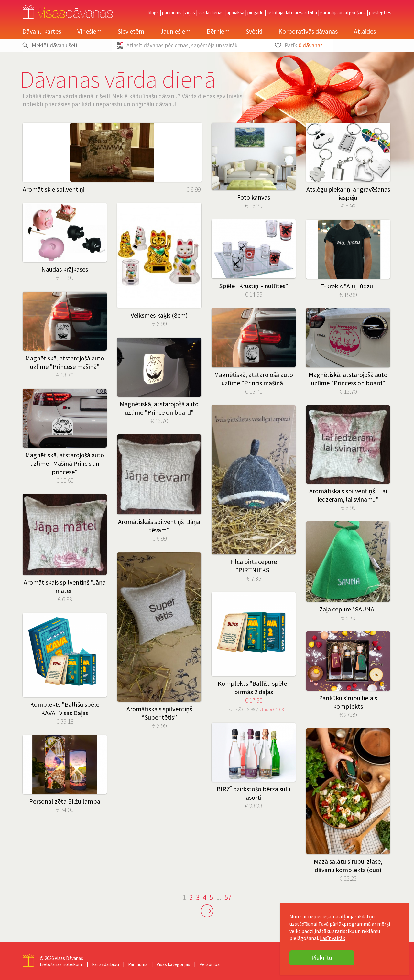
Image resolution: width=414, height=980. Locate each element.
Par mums (172, 12)
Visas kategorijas (173, 964)
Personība (209, 964)
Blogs (153, 12)
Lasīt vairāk (332, 938)
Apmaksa (235, 12)
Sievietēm (131, 31)
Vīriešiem (89, 31)
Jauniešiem (175, 31)
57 (228, 897)
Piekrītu (322, 958)
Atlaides (365, 31)
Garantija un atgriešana (343, 12)
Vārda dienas (211, 12)
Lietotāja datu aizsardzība (292, 12)
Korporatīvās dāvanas (308, 31)
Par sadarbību (105, 964)
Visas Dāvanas (69, 958)
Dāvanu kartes (42, 31)
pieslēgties (380, 12)
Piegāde (256, 12)
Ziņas (190, 12)
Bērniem (218, 31)
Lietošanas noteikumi (61, 964)
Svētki (254, 31)
